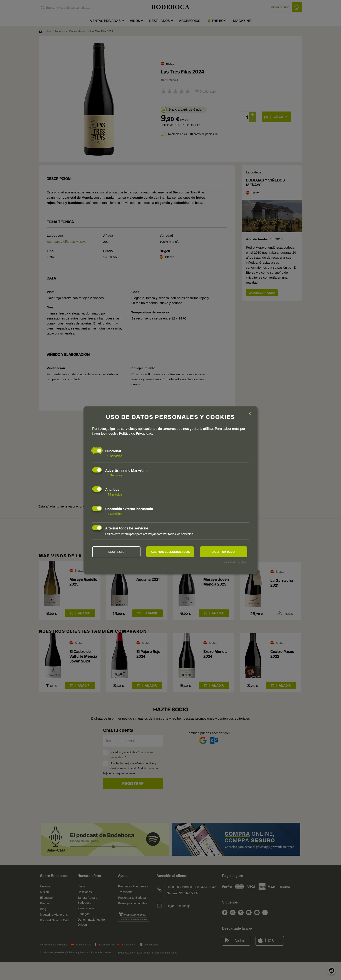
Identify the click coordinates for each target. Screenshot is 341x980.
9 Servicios (114, 456)
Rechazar (116, 552)
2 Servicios (114, 514)
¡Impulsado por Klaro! (236, 562)
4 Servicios (114, 494)
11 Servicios (114, 475)
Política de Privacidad (136, 433)
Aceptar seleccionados (170, 552)
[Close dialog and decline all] (250, 413)
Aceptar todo (223, 552)
